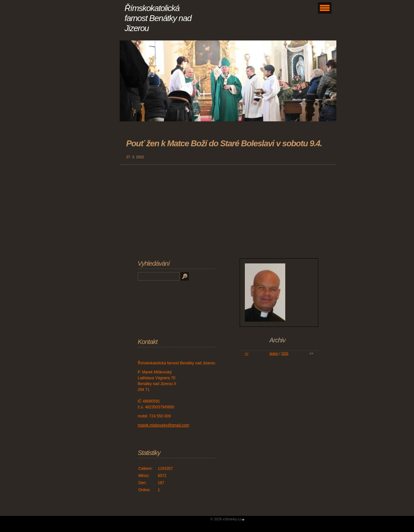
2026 (285, 354)
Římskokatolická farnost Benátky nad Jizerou (158, 18)
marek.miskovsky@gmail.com (163, 425)
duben (274, 354)
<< (246, 354)
